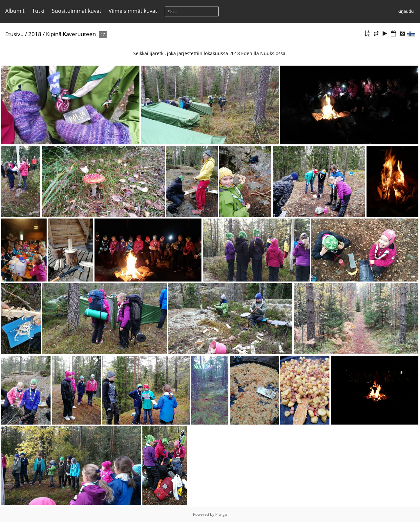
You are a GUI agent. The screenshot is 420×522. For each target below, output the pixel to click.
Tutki (38, 11)
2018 (35, 34)
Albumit (15, 11)
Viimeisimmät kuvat (133, 11)
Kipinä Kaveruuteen (71, 34)
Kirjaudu (406, 11)
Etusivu (14, 34)
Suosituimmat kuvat (77, 11)
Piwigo (221, 514)
